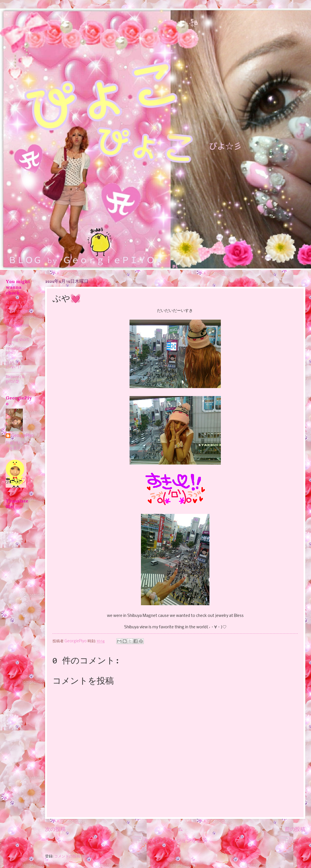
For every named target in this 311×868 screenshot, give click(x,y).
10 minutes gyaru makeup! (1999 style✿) (19, 307)
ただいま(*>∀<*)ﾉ (14, 365)
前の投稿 (295, 829)
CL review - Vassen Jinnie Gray (17, 326)
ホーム (175, 829)
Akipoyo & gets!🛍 (15, 379)
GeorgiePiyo (23, 436)
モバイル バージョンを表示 (175, 841)
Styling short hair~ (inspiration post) (17, 347)
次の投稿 (55, 829)
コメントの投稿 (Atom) (74, 856)
